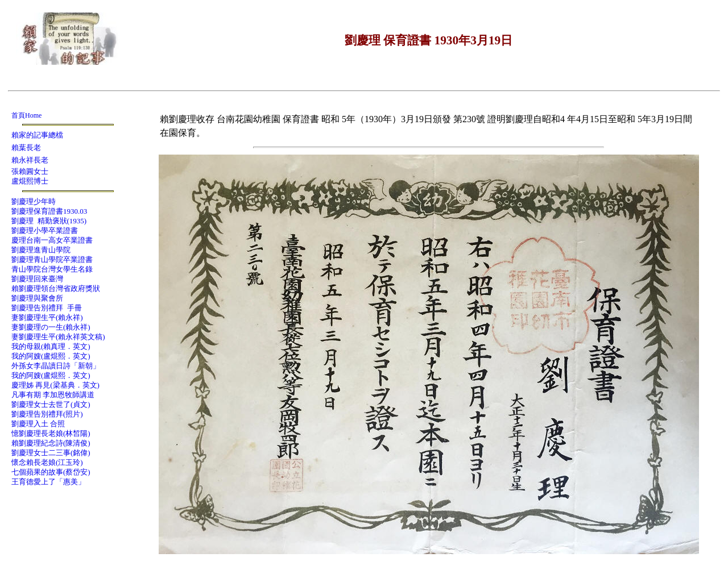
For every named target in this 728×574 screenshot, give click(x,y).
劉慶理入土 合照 (38, 424)
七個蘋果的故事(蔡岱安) (51, 472)
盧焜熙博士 (30, 181)
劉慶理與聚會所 (37, 298)
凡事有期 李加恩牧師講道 (53, 395)
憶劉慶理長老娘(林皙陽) (51, 433)
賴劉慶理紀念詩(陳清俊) (51, 443)
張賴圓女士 (30, 171)
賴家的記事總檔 (37, 135)
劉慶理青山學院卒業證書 (52, 259)
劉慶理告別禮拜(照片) (47, 414)
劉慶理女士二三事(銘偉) (51, 453)
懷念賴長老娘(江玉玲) (47, 462)
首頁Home (26, 115)
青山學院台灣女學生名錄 (52, 269)
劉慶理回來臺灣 (37, 279)
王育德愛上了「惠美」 (48, 482)
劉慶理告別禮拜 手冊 (47, 308)
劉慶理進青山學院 (41, 250)
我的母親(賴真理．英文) (51, 346)
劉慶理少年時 (34, 201)
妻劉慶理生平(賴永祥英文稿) (58, 337)
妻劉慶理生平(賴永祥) (47, 317)
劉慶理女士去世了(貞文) (51, 404)
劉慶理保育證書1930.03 (49, 211)
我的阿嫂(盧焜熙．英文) (51, 356)
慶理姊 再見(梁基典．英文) (55, 385)
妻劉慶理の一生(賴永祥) (51, 327)
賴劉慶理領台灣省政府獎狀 (56, 288)
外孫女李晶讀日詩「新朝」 (56, 366)
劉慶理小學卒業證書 (45, 230)
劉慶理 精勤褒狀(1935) (49, 221)
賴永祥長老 (30, 160)
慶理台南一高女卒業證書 (52, 240)
